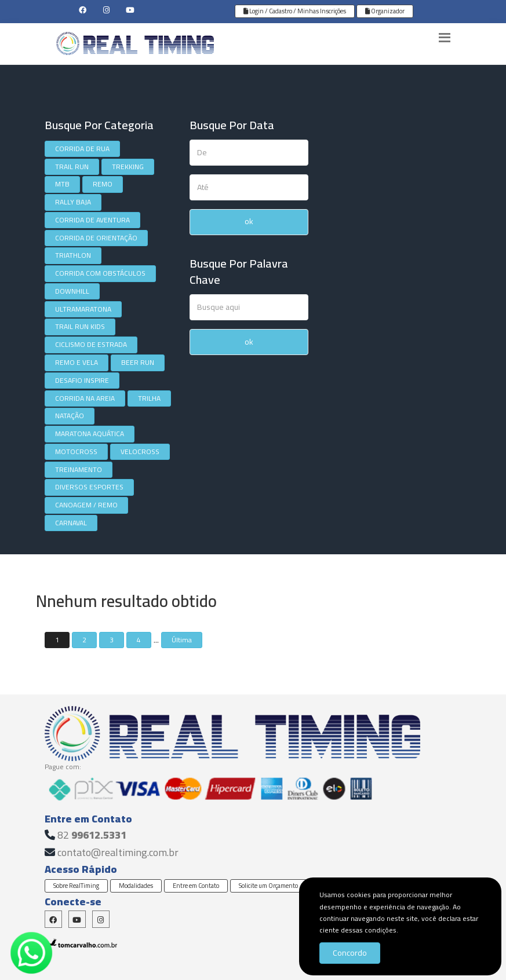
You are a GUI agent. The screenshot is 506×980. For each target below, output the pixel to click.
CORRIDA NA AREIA (85, 398)
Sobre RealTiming (76, 886)
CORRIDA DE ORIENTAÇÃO (96, 238)
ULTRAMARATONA (83, 309)
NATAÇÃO (70, 416)
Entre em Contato (196, 886)
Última (182, 640)
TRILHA (149, 398)
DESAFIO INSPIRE (82, 380)
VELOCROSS (140, 451)
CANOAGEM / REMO (86, 505)
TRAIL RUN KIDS (80, 326)
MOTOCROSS (76, 451)
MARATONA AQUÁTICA (90, 434)
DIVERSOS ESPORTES (89, 487)
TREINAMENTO (79, 469)
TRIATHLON (73, 255)
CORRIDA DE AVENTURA (92, 220)
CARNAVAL (71, 523)
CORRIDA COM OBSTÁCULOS (100, 273)
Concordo (350, 953)
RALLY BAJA (73, 202)
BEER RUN (138, 362)
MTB (62, 184)
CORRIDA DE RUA (82, 149)
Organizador (385, 11)
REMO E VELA (77, 362)
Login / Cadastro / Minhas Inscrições (295, 11)
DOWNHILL (72, 291)
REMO (103, 184)
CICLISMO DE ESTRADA (91, 344)
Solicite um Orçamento (268, 886)
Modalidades (136, 886)
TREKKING (128, 167)
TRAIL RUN (72, 167)
